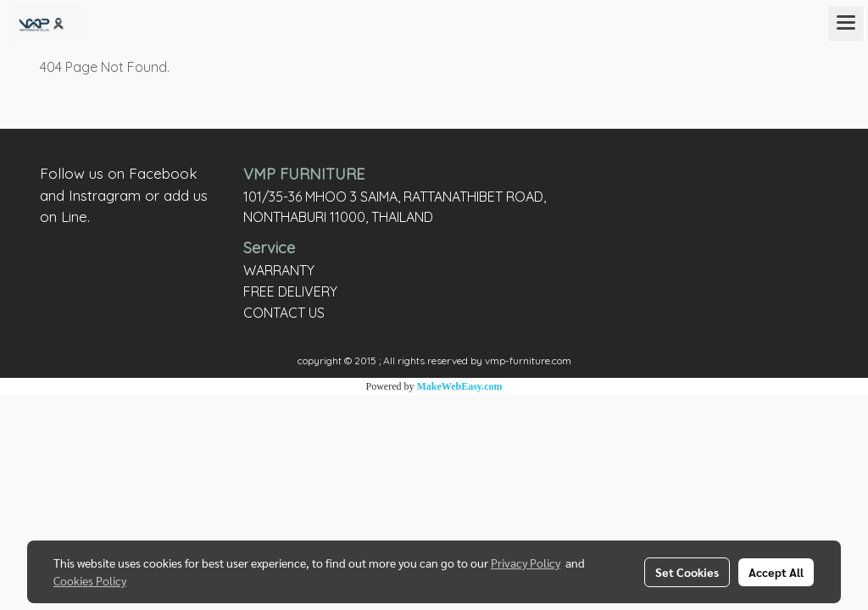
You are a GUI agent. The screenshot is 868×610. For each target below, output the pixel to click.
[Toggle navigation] (846, 24)
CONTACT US (284, 313)
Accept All (776, 572)
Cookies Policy (90, 580)
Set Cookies (687, 572)
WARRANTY (279, 270)
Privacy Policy (526, 563)
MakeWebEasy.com (460, 386)
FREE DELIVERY (290, 291)
